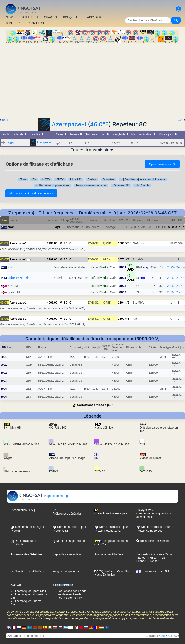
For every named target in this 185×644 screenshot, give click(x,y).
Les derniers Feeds (69, 594)
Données (108, 179)
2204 (121, 303)
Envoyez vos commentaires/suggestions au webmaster (154, 513)
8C (66, 243)
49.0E (5, 120)
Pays (57, 227)
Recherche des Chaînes (154, 541)
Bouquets (142, 554)
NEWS (10, 17)
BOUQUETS (71, 17)
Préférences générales (67, 512)
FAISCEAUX (94, 17)
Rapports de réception (67, 554)
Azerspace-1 (69, 124)
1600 (121, 319)
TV (34, 179)
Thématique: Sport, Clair (30, 591)
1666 (121, 243)
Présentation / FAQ (23, 510)
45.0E (180, 120)
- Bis (162, 558)
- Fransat (152, 561)
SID (126, 227)
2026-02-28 (175, 267)
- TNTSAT (152, 558)
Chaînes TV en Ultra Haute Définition (112, 573)
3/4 (127, 259)
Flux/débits (142, 185)
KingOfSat (165, 636)
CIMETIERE (14, 23)
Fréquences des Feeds (71, 591)
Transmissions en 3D (153, 571)
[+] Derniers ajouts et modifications (143, 179)
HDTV (46, 179)
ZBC (10, 267)
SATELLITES (29, 17)
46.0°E (99, 124)
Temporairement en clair (91, 185)
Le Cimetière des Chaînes (27, 571)
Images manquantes (66, 571)
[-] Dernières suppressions (53, 185)
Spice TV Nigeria (19, 278)
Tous (23, 179)
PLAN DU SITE (38, 23)
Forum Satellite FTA (69, 598)
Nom (11, 227)
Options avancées (162, 164)
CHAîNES (50, 17)
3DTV (60, 179)
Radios (92, 179)
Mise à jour (176, 227)
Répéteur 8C (121, 185)
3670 (121, 259)
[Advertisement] (92, 79)
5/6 (127, 243)
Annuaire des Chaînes (109, 554)
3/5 (127, 303)
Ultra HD (76, 179)
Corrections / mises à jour (95, 405)
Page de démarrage (38, 496)
